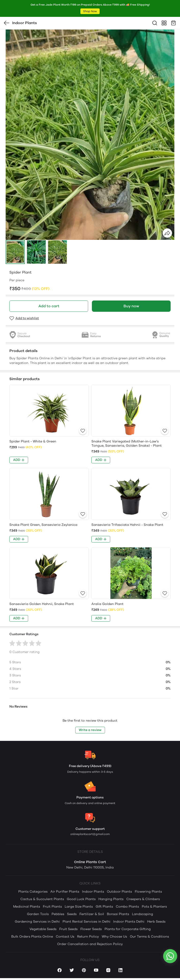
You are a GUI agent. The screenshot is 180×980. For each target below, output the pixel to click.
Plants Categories (33, 892)
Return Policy (88, 937)
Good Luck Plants (81, 899)
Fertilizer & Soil (92, 914)
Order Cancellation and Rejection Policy (90, 944)
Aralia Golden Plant (107, 604)
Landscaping (142, 914)
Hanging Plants (111, 899)
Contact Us (65, 937)
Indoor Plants (93, 892)
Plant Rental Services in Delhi (86, 922)
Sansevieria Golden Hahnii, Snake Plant (42, 604)
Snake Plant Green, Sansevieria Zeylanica (43, 525)
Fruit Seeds (68, 929)
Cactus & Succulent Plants (42, 899)
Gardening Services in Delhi (37, 922)
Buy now (131, 306)
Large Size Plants (79, 907)
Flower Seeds (91, 929)
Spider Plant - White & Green (33, 441)
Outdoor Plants (119, 892)
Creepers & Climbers (143, 899)
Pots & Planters (154, 907)
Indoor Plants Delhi (129, 922)
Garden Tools (38, 914)
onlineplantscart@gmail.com (90, 834)
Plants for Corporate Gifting (128, 929)
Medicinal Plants (27, 907)
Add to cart (49, 306)
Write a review (90, 730)
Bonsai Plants (118, 914)
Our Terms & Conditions (149, 937)
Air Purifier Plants (65, 892)
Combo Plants (127, 907)
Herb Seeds (156, 922)
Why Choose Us (114, 937)
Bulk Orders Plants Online (32, 937)
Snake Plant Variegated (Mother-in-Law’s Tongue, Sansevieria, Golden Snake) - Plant (127, 444)
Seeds (72, 914)
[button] (15, 252)
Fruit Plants (52, 907)
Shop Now (90, 11)
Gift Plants (104, 907)
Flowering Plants (148, 892)
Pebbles (58, 914)
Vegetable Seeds (43, 929)
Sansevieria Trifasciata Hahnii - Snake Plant (127, 525)
